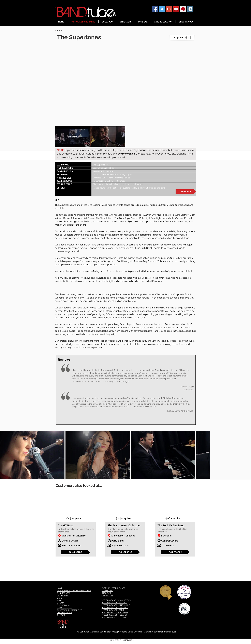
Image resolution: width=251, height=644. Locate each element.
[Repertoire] (186, 192)
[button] (65, 31)
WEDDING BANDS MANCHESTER (116, 600)
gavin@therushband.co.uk (122, 640)
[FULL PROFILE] (76, 552)
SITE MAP (61, 603)
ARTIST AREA (63, 595)
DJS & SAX (106, 593)
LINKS (60, 598)
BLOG (59, 600)
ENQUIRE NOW (64, 593)
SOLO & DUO (107, 591)
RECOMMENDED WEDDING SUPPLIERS (74, 591)
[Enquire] (76, 518)
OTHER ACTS (107, 595)
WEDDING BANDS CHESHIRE (114, 603)
